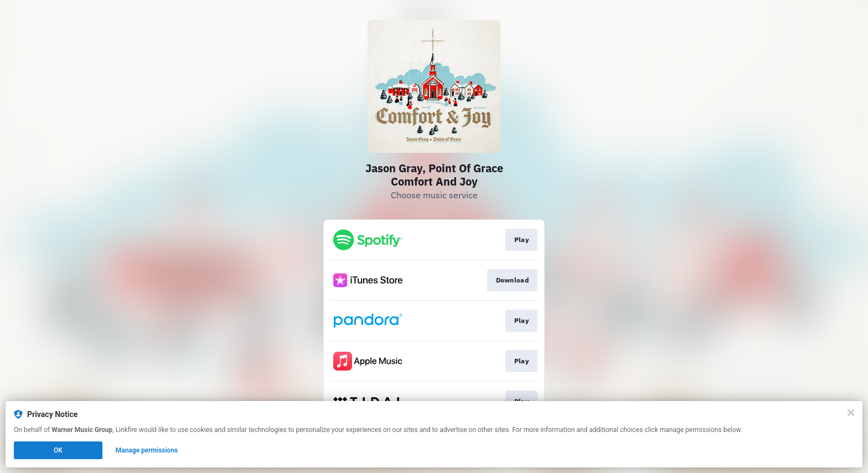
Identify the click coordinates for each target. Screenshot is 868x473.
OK (58, 450)
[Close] (851, 413)
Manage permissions (147, 450)
